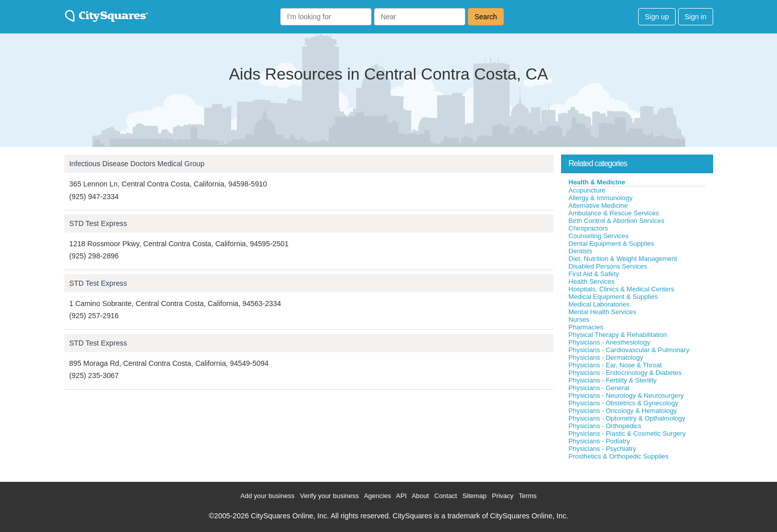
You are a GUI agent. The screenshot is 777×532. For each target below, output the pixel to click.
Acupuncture (587, 190)
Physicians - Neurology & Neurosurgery (626, 395)
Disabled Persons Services (608, 266)
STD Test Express (98, 223)
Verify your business (329, 496)
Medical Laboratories (599, 304)
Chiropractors (588, 228)
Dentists (581, 251)
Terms (527, 496)
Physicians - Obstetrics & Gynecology (624, 403)
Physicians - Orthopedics (605, 426)
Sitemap (474, 496)
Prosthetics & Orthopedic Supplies (619, 456)
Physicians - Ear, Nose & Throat (615, 365)
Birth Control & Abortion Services (617, 221)
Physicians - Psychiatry (603, 449)
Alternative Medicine (598, 205)
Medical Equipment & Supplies (613, 297)
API (401, 496)
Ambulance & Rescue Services (614, 213)
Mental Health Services (603, 312)
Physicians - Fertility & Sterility (613, 380)
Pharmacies (586, 327)
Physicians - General (599, 388)
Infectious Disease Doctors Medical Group (137, 164)
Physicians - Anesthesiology (609, 342)
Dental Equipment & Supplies (612, 243)
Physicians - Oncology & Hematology (623, 411)
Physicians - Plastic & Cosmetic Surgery (627, 433)
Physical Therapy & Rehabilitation (618, 335)
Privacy (503, 496)
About (420, 496)
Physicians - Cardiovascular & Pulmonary (629, 350)
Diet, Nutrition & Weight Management (623, 259)
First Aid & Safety (594, 274)
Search (486, 17)
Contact (446, 496)
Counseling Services (599, 236)
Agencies (377, 496)
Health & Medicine (597, 182)
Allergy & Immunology (601, 198)
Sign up (657, 17)
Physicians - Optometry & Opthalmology (627, 418)
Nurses (579, 319)
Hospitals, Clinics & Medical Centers (622, 289)
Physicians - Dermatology (606, 357)
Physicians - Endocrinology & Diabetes (625, 373)
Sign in (696, 17)
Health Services (592, 281)
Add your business (267, 496)
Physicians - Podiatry (599, 441)
